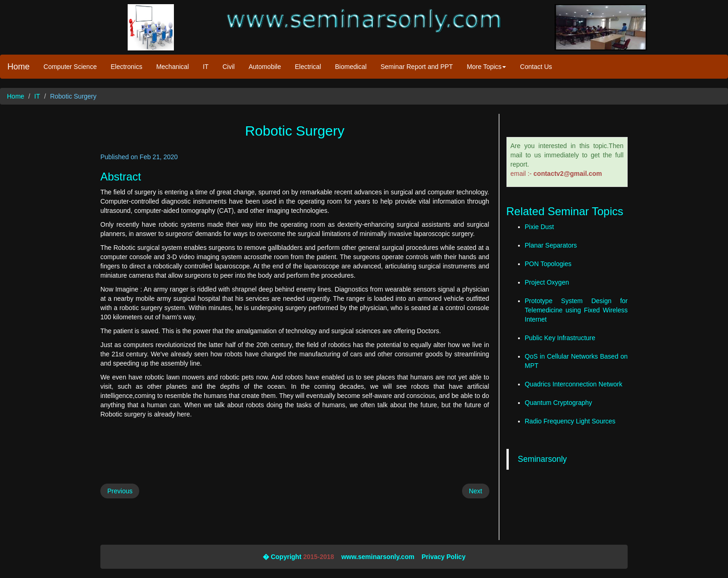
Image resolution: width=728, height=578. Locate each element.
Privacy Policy (443, 557)
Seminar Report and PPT (417, 67)
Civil (228, 67)
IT (205, 67)
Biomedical (351, 67)
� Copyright (282, 557)
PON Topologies (548, 264)
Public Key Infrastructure (560, 338)
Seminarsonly (543, 459)
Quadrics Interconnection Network (574, 384)
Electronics (126, 67)
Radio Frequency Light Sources (570, 421)
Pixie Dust (540, 227)
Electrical (308, 67)
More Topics (486, 67)
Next (476, 491)
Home (19, 67)
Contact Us (536, 67)
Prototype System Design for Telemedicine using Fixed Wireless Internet (577, 310)
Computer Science (70, 67)
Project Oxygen (547, 282)
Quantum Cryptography (559, 403)
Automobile (265, 67)
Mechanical (173, 67)
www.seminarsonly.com (378, 557)
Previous (120, 491)
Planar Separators (551, 245)
